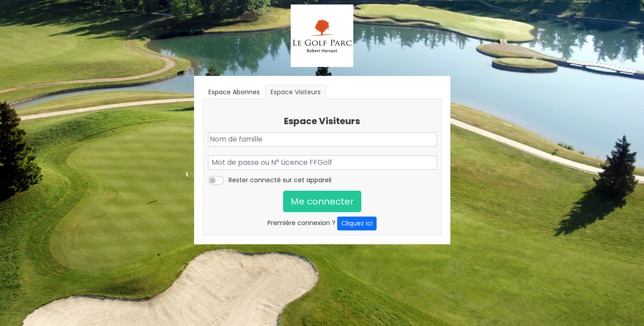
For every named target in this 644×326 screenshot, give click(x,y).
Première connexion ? (322, 224)
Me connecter (322, 201)
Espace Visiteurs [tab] (296, 92)
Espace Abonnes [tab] (234, 92)
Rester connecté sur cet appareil (280, 180)
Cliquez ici (357, 223)
